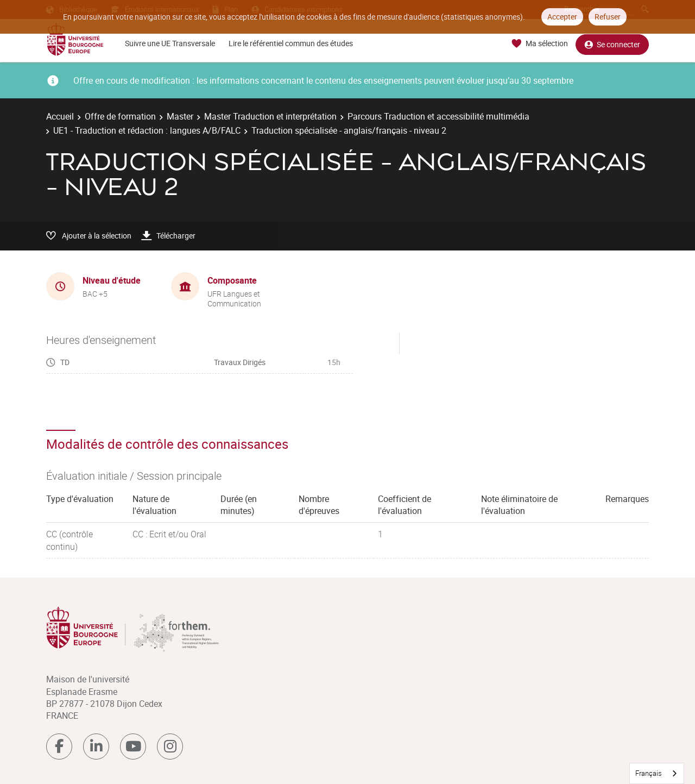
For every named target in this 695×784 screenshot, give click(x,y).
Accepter (562, 17)
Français (649, 773)
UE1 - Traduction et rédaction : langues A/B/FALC (147, 130)
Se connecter (612, 44)
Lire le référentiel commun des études (291, 43)
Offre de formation (120, 116)
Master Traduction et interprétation (270, 116)
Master (180, 116)
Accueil (60, 116)
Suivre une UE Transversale (170, 43)
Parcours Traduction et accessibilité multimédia (438, 116)
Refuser (608, 17)
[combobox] (657, 773)
